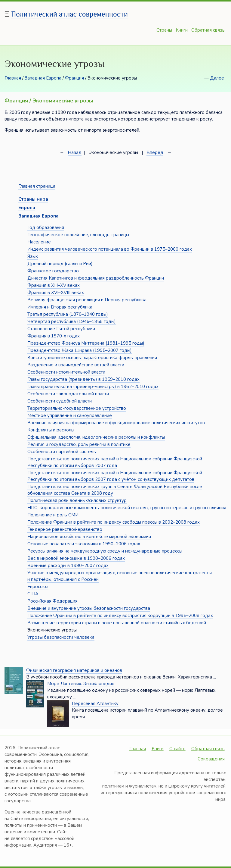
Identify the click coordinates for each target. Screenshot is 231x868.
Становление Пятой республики (61, 329)
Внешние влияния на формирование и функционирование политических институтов (116, 423)
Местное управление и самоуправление (70, 415)
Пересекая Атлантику (95, 703)
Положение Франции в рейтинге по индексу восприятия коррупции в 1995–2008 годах (120, 616)
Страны (164, 30)
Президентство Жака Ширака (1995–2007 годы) (80, 350)
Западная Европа (43, 78)
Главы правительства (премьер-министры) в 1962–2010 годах (93, 387)
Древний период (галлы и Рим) (60, 264)
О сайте (177, 749)
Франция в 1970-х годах (54, 336)
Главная (13, 78)
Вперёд (155, 152)
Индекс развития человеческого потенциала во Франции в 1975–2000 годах (110, 249)
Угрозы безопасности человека (61, 637)
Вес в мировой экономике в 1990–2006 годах (76, 558)
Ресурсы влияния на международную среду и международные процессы (105, 551)
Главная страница (37, 186)
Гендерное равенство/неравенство (65, 529)
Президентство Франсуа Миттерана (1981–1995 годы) (86, 343)
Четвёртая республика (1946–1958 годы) (72, 321)
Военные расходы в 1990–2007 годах (68, 566)
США (33, 594)
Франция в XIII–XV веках (54, 285)
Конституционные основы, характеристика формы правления (92, 358)
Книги (182, 30)
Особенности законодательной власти (68, 394)
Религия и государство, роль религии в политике (79, 444)
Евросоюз (38, 587)
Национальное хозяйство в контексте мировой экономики (89, 537)
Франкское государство (53, 271)
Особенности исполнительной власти (66, 372)
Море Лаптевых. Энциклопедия (81, 684)
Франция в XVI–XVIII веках (56, 293)
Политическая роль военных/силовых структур (77, 500)
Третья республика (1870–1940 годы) (68, 314)
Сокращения (211, 759)
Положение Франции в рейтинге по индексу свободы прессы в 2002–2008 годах (114, 522)
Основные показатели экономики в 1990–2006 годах (84, 544)
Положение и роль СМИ (53, 515)
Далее (217, 78)
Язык (33, 256)
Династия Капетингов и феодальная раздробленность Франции (96, 278)
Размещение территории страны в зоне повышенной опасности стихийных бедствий (117, 623)
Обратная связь (208, 30)
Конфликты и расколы (51, 430)
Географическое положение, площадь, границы (78, 235)
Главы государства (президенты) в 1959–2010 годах (83, 379)
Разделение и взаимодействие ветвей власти (76, 365)
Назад (75, 152)
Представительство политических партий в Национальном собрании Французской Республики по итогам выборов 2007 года (115, 462)
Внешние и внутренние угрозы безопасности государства (89, 608)
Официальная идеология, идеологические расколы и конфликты (96, 437)
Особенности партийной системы (62, 452)
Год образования (46, 227)
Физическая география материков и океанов (74, 670)
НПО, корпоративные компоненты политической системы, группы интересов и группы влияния (127, 508)
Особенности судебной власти (60, 401)
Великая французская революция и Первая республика (87, 300)
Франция (74, 78)
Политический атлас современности (69, 14)
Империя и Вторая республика (60, 307)
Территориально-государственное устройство (77, 408)
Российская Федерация (52, 601)
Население (39, 242)
